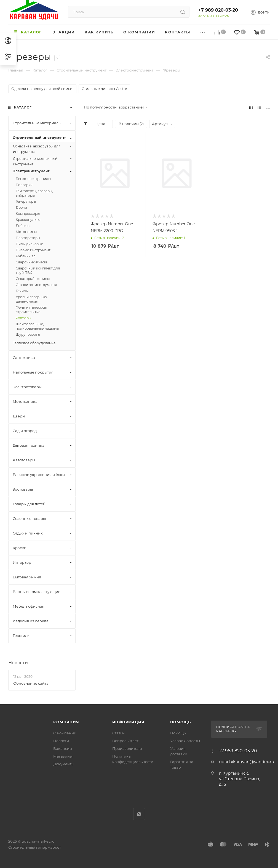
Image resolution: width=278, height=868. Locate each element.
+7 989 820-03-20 (218, 10)
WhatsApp (139, 814)
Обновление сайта (31, 683)
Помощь (181, 722)
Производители (127, 748)
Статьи (118, 733)
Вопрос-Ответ (125, 741)
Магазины (63, 756)
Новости (18, 663)
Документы (64, 764)
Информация (128, 722)
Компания (66, 722)
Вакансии (63, 748)
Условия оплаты (185, 741)
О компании (65, 733)
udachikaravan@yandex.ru (247, 762)
